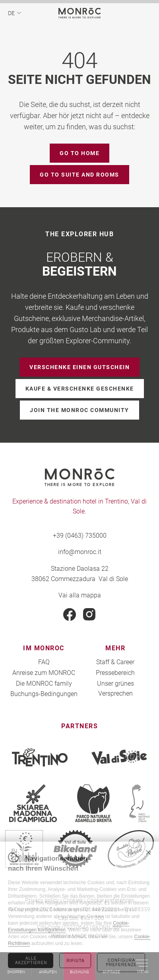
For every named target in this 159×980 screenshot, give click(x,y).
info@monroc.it (80, 551)
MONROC (80, 13)
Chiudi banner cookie (148, 852)
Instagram (89, 614)
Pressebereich (115, 672)
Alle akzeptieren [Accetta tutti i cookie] (31, 961)
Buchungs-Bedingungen (44, 693)
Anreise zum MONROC (44, 672)
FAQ (44, 662)
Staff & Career (115, 662)
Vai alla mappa (80, 595)
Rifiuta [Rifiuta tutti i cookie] (75, 961)
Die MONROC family (44, 683)
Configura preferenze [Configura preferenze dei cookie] (121, 962)
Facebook (70, 614)
